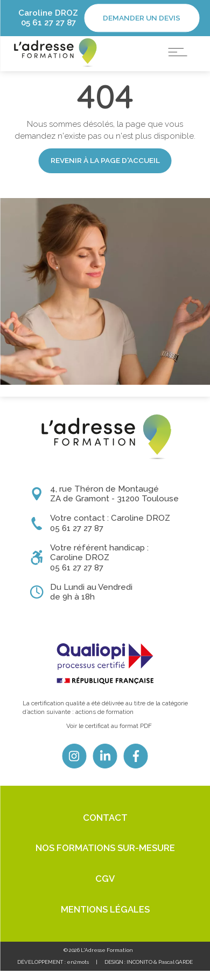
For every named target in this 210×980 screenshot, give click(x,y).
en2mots (78, 971)
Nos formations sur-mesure (105, 857)
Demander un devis (142, 18)
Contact (105, 827)
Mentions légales (105, 918)
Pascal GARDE (176, 971)
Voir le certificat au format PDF (109, 735)
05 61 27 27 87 (48, 23)
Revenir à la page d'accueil (105, 181)
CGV (105, 888)
